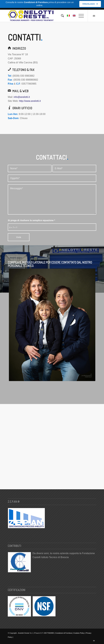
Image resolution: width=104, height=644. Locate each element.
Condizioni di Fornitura (64, 633)
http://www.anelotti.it (30, 100)
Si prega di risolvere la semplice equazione (31, 220)
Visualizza (90, 4)
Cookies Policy (79, 633)
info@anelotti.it (22, 97)
